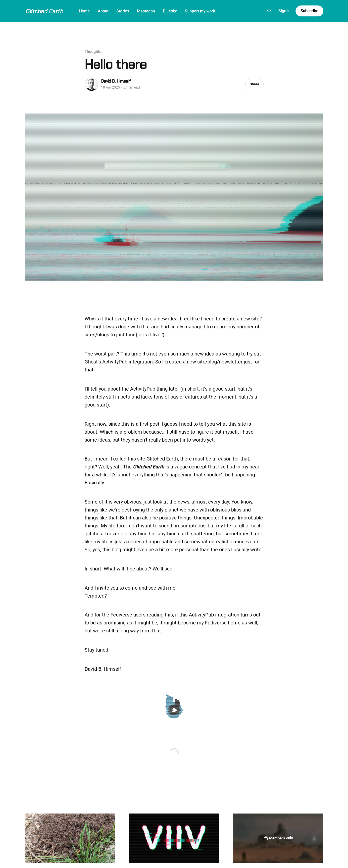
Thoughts (93, 52)
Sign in (284, 11)
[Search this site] (269, 11)
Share (254, 84)
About (103, 11)
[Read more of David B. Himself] (92, 84)
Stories (123, 11)
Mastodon (146, 11)
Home (84, 11)
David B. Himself (116, 81)
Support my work (200, 11)
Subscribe (309, 11)
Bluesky (170, 11)
